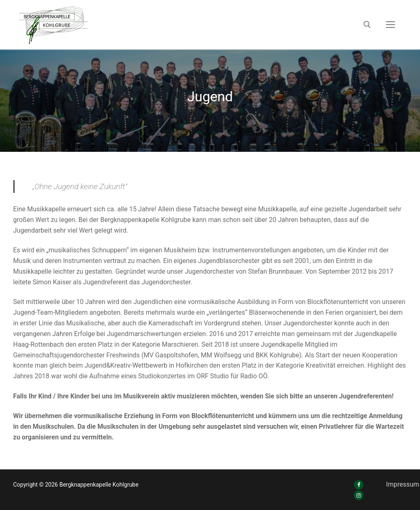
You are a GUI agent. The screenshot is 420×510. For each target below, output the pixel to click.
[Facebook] (359, 485)
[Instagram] (359, 495)
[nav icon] (390, 25)
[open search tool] (367, 25)
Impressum (403, 484)
